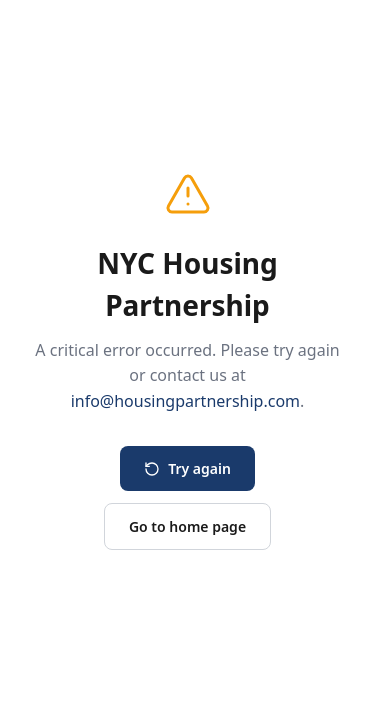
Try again (187, 468)
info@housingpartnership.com (185, 401)
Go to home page (187, 526)
